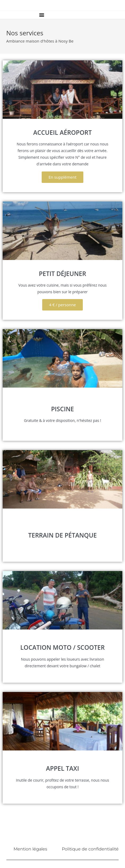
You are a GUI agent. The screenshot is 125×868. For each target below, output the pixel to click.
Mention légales (30, 849)
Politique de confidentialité (90, 849)
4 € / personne (62, 305)
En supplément (62, 177)
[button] (42, 15)
